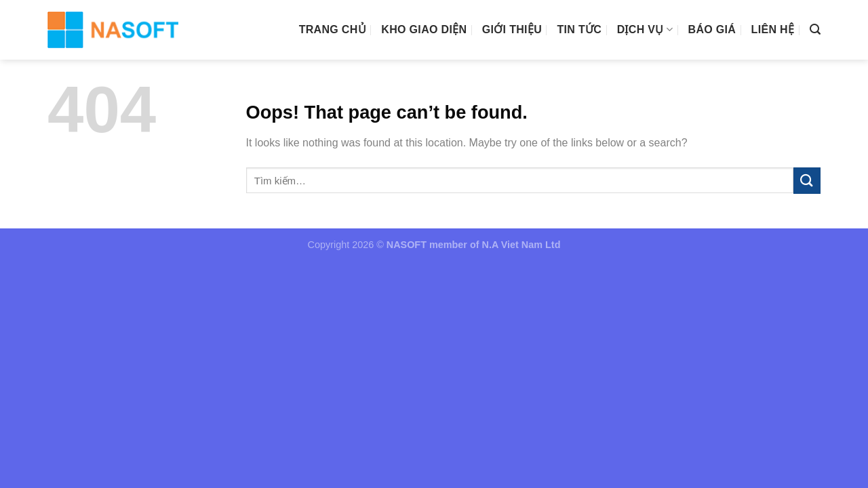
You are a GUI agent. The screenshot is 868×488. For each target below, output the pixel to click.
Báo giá (712, 29)
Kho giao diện (424, 29)
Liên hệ (773, 29)
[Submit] (807, 181)
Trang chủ (333, 29)
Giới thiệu (512, 29)
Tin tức (579, 29)
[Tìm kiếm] (815, 29)
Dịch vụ (645, 29)
